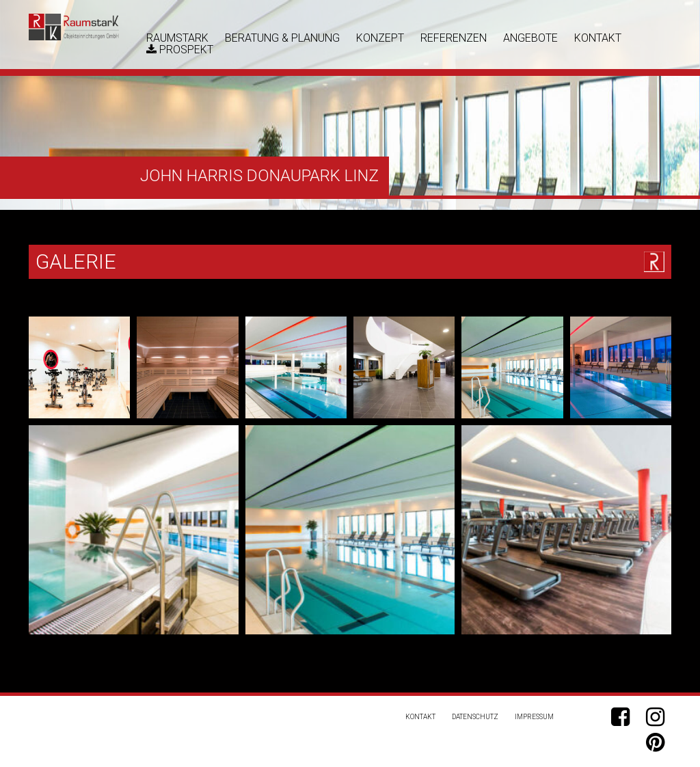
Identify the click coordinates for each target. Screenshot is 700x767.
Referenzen (454, 38)
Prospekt (180, 50)
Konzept (380, 38)
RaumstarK (177, 38)
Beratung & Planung (282, 38)
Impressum (534, 717)
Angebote (530, 38)
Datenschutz (475, 717)
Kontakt (598, 38)
